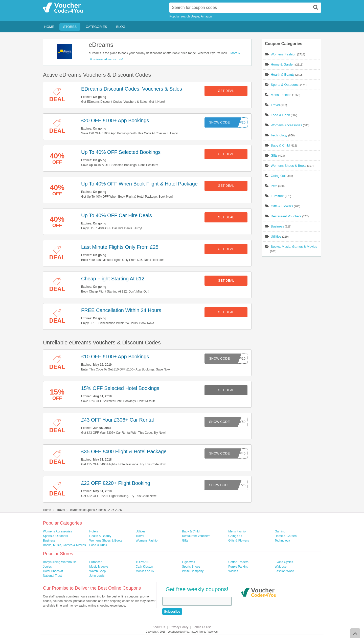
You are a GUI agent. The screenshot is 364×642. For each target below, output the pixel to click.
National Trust (52, 576)
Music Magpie (99, 567)
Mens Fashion (281, 95)
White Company (193, 571)
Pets (274, 186)
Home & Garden (283, 64)
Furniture (277, 196)
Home (49, 27)
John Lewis (97, 576)
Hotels (94, 531)
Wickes (233, 571)
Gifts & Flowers (282, 206)
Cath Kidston (144, 567)
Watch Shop (97, 571)
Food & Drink (280, 115)
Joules (47, 567)
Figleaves (188, 562)
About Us (159, 627)
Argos (195, 16)
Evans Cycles (284, 562)
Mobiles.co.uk (145, 571)
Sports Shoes (191, 567)
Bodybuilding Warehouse (60, 562)
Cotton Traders (238, 562)
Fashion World (285, 571)
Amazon (206, 16)
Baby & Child (280, 145)
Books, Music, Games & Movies (294, 247)
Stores (70, 27)
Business (277, 226)
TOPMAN (142, 562)
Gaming (280, 531)
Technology (279, 135)
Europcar (95, 562)
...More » (234, 53)
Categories (96, 27)
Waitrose (281, 567)
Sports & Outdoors (284, 85)
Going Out (278, 176)
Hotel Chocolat (53, 571)
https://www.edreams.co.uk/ (106, 59)
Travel (275, 105)
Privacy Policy (179, 627)
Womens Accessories (286, 125)
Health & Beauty (283, 75)
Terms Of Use (202, 627)
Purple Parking (238, 567)
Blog (121, 27)
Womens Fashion (283, 54)
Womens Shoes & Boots (289, 166)
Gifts (274, 156)
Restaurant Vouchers (286, 216)
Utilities (276, 236)
